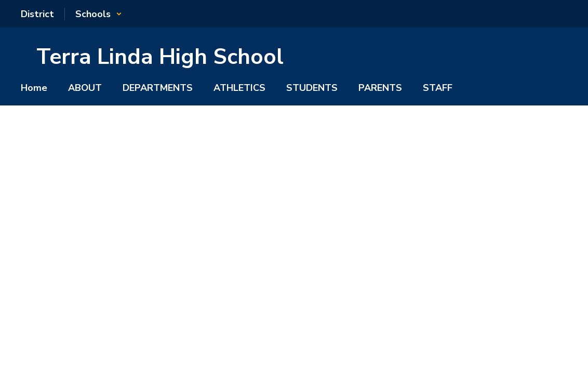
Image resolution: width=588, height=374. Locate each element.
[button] (99, 14)
